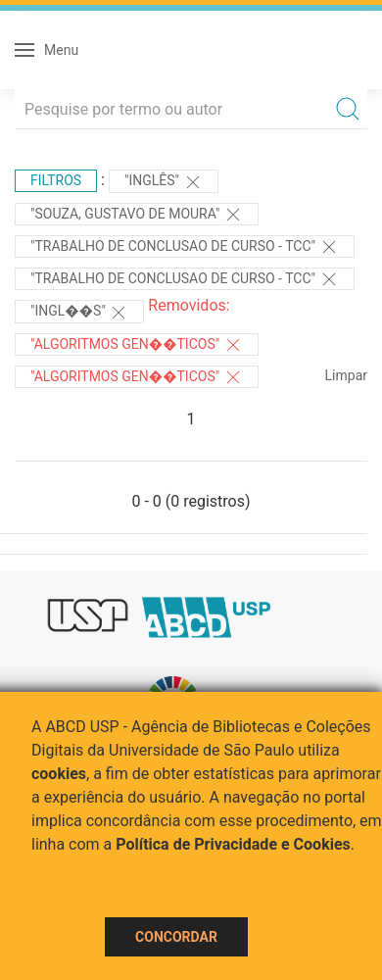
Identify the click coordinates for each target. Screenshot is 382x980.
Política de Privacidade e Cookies (233, 844)
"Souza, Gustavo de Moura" (137, 215)
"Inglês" (164, 182)
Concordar (176, 937)
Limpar (346, 375)
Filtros (56, 180)
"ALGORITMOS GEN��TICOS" (137, 345)
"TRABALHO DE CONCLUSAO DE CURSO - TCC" (185, 247)
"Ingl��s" (79, 313)
